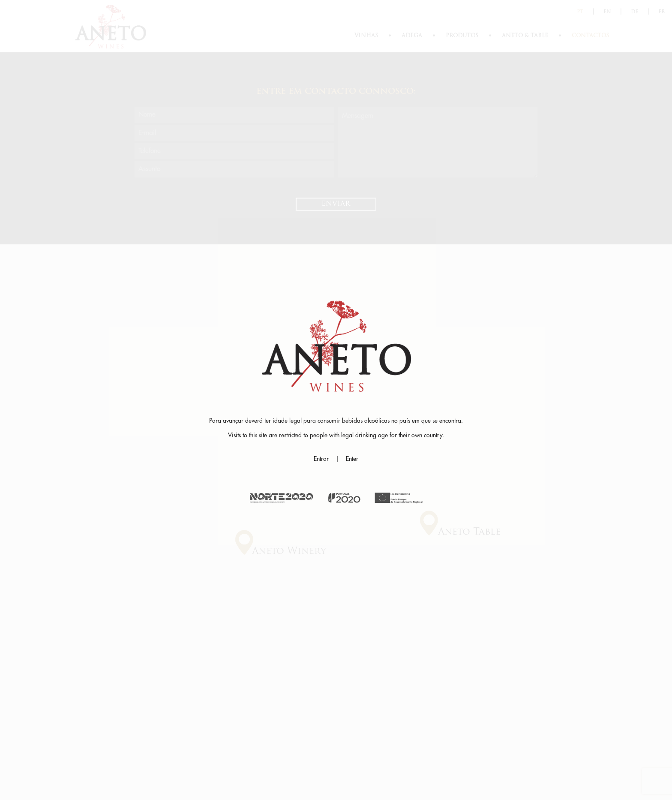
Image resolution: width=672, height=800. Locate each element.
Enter (352, 459)
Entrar (321, 459)
